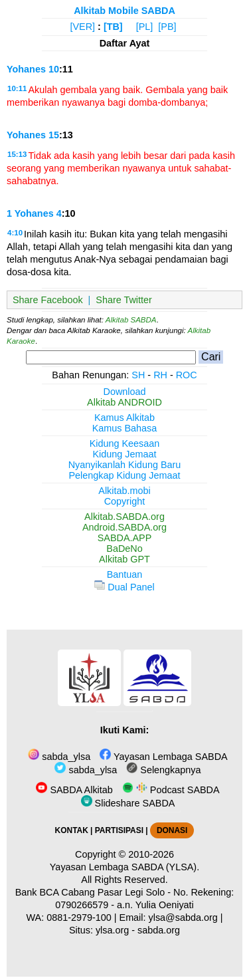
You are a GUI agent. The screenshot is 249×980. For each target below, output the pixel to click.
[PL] (145, 27)
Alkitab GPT (124, 559)
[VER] (83, 27)
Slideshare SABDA (128, 803)
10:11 (17, 88)
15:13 (17, 154)
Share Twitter (124, 300)
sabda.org (159, 930)
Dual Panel (124, 587)
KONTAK (72, 830)
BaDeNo (124, 549)
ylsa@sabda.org (183, 918)
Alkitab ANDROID (124, 402)
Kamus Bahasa (125, 428)
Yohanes (26, 69)
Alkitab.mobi (124, 491)
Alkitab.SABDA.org (124, 517)
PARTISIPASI (119, 830)
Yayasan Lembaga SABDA (163, 757)
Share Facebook (48, 300)
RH (160, 375)
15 (54, 135)
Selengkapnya (163, 770)
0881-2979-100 (79, 918)
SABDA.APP (125, 538)
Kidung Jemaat (125, 454)
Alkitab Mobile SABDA (124, 11)
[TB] (113, 27)
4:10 (15, 233)
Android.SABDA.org (124, 527)
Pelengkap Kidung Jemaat (124, 475)
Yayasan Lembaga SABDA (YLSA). (124, 867)
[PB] (167, 27)
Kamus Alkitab (124, 418)
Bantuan (125, 574)
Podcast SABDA (171, 790)
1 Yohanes (30, 213)
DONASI (172, 830)
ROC (187, 375)
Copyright (125, 501)
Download (125, 392)
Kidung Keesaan (125, 443)
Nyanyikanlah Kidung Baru (125, 465)
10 (54, 69)
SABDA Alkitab (74, 790)
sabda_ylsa (59, 757)
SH (138, 375)
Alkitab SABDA (131, 320)
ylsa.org (112, 930)
